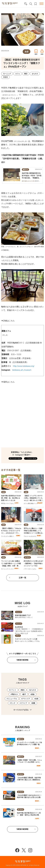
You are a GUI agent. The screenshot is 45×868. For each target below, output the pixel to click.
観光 (23, 690)
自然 (37, 699)
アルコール (27, 536)
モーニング (4, 569)
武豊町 (18, 536)
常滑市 (39, 783)
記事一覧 (23, 578)
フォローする (31, 458)
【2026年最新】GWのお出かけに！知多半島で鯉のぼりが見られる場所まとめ (29, 797)
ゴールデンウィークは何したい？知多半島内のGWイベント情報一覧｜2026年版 (29, 745)
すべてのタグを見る (22, 710)
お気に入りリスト (36, 4)
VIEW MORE (22, 660)
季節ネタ (15, 694)
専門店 (3, 503)
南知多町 (40, 503)
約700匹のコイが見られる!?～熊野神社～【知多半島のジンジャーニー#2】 (33, 563)
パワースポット (28, 569)
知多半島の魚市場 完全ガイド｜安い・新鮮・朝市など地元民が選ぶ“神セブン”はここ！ (29, 815)
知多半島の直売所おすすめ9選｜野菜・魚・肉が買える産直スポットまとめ (11, 498)
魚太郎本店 (19, 627)
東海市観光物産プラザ (23, 615)
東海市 (16, 568)
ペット (36, 503)
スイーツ (14, 569)
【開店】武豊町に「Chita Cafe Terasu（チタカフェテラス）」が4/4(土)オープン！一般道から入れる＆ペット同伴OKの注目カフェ (11, 533)
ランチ (3, 536)
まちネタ (14, 503)
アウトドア (26, 699)
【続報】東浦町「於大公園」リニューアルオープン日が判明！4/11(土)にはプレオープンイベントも (29, 762)
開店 (29, 503)
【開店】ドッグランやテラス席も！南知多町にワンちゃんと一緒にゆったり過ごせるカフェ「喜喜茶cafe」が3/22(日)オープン (33, 500)
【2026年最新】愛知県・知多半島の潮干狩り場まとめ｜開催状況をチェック (29, 780)
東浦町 (39, 536)
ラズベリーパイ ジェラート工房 (26, 639)
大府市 (16, 503)
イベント (13, 690)
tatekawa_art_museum (22, 370)
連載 (34, 703)
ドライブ (8, 503)
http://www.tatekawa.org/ (24, 366)
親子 (24, 694)
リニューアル (12, 699)
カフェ (26, 503)
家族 (32, 503)
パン (9, 569)
